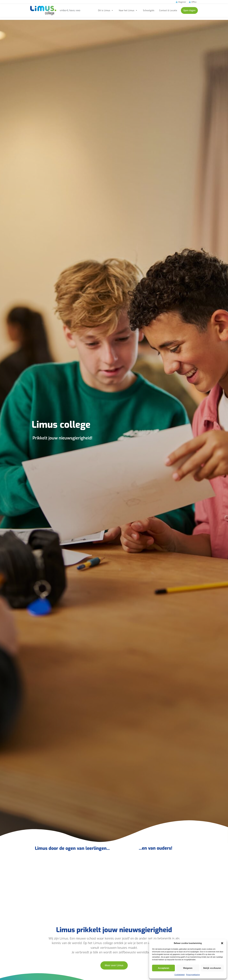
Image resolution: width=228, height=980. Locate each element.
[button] (222, 943)
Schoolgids (149, 10)
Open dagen (189, 10)
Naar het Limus (128, 10)
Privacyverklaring (193, 975)
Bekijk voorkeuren (212, 968)
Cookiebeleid (180, 975)
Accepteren (164, 968)
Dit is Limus (106, 10)
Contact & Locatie (168, 10)
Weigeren (188, 968)
